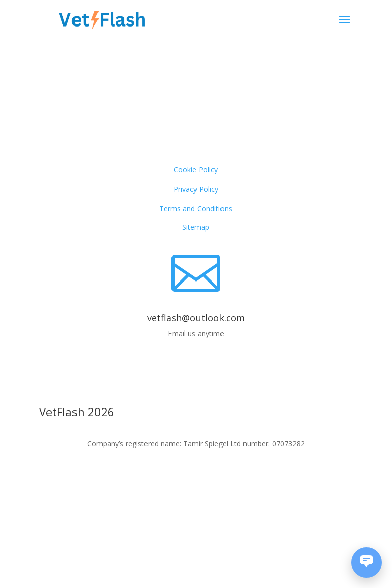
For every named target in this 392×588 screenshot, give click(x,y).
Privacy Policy (196, 189)
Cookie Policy (196, 170)
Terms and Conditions (196, 208)
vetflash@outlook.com (196, 318)
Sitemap (196, 227)
